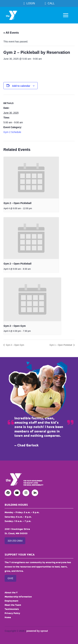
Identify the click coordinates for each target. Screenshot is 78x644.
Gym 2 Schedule (12, 132)
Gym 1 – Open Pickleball (61, 345)
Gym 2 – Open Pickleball (18, 203)
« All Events (11, 33)
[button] (66, 15)
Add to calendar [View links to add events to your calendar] (21, 86)
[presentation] (31, 178)
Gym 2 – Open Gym (15, 326)
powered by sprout (37, 631)
